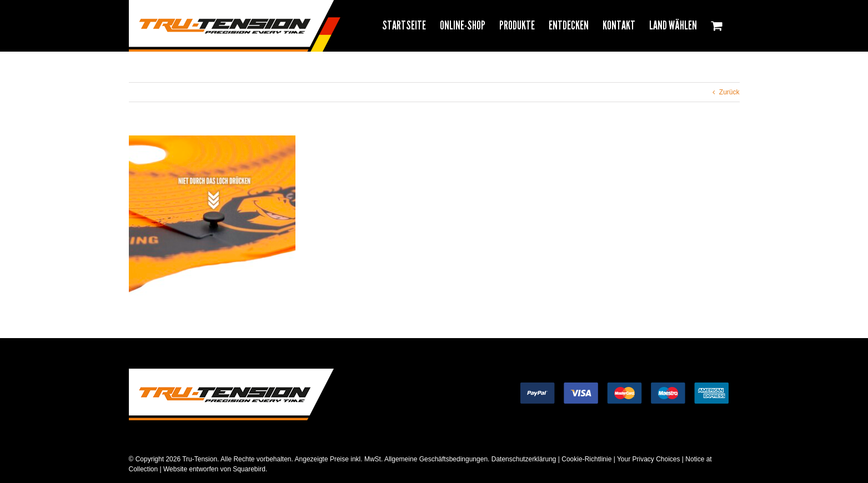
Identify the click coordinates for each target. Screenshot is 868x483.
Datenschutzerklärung (524, 459)
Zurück (729, 92)
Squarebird (248, 469)
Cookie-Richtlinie (586, 459)
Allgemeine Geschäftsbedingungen (436, 459)
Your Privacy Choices (649, 459)
